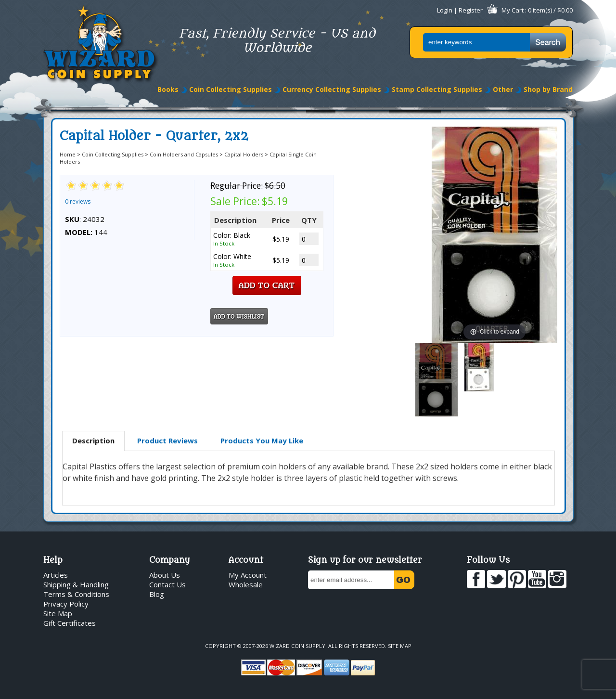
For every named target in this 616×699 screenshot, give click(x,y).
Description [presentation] (93, 440)
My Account (248, 575)
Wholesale (246, 584)
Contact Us (167, 584)
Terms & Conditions (76, 594)
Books (168, 89)
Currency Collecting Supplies (332, 89)
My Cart (513, 10)
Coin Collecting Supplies (231, 89)
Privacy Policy (66, 604)
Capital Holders (244, 154)
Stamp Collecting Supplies (437, 89)
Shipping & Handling (76, 584)
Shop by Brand (548, 89)
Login (445, 10)
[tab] (93, 441)
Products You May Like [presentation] (262, 440)
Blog (157, 594)
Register (471, 10)
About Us (165, 575)
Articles (56, 575)
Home (68, 154)
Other (503, 89)
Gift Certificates (70, 623)
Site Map (58, 613)
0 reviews (78, 201)
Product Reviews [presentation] (167, 440)
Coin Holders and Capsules (184, 154)
